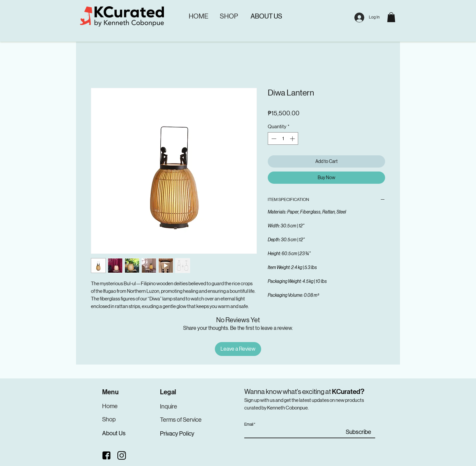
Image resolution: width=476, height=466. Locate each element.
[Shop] (109, 420)
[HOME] (198, 16)
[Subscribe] (358, 432)
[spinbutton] (283, 139)
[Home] (111, 406)
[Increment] (293, 139)
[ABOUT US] (266, 16)
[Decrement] (273, 139)
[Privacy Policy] (178, 434)
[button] (391, 17)
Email (249, 424)
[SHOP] (229, 16)
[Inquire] (169, 407)
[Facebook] (106, 455)
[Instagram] (122, 455)
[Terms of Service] (181, 420)
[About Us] (114, 433)
